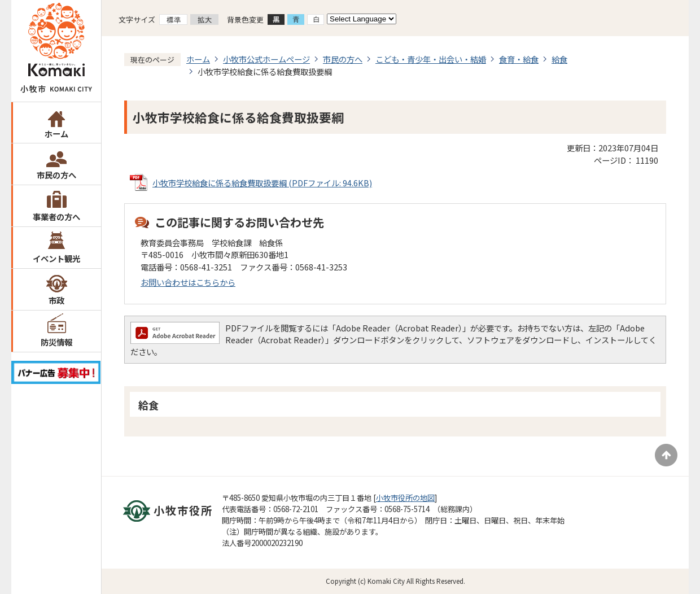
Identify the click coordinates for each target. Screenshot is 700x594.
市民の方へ (56, 175)
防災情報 (56, 342)
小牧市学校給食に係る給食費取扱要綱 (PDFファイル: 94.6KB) (262, 183)
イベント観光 (56, 258)
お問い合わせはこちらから (188, 282)
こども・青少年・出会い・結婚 (431, 59)
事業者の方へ (56, 217)
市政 (56, 300)
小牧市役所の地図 (405, 498)
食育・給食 (519, 59)
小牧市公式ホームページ (266, 59)
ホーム (56, 134)
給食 (559, 59)
